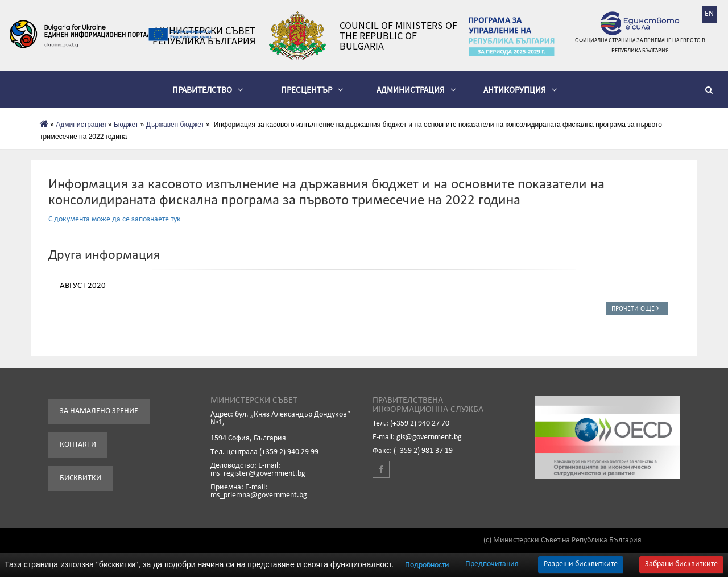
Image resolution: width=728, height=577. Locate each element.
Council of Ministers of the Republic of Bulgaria (398, 36)
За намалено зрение (99, 411)
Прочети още (637, 308)
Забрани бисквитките (681, 564)
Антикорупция (520, 90)
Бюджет (126, 125)
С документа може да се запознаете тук (115, 219)
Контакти (78, 445)
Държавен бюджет (175, 125)
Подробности (427, 565)
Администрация (416, 90)
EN (709, 14)
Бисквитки (80, 478)
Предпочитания (492, 564)
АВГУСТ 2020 (83, 286)
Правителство (208, 90)
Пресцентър (312, 90)
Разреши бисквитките (581, 564)
